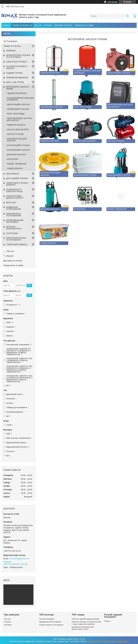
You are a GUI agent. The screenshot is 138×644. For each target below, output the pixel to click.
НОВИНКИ (11, 51)
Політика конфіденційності (118, 641)
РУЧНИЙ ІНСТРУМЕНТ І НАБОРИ (17, 67)
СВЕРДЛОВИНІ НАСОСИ (18, 109)
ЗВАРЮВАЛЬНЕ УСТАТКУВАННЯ (14, 215)
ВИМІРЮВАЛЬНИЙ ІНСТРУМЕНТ (15, 221)
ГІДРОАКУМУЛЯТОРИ (17, 93)
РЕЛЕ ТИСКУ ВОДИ (16, 114)
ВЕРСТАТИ (11, 203)
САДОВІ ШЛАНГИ (15, 168)
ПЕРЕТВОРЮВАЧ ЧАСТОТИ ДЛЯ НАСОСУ (20, 119)
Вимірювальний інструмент (51, 622)
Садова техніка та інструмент (51, 625)
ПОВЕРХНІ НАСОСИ (16, 125)
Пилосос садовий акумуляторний (85, 619)
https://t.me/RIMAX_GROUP (15, 564)
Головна (6, 25)
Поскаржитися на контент (97, 641)
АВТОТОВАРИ (12, 174)
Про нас (38, 25)
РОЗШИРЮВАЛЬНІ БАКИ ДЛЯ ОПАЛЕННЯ (20, 99)
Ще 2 (8, 416)
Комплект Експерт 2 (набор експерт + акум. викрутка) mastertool (86, 623)
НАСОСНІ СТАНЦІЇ (15, 134)
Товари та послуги (21, 25)
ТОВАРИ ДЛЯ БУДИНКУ (17, 244)
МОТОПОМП (13, 159)
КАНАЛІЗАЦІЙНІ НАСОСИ (18, 150)
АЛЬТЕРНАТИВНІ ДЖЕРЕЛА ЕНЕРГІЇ (15, 197)
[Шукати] (127, 16)
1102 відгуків (112, 2)
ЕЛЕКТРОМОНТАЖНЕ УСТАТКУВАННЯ (16, 239)
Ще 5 (8, 385)
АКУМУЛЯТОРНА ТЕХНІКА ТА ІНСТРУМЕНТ (18, 56)
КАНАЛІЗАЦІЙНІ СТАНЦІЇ (18, 145)
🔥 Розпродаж (10, 41)
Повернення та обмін (84, 25)
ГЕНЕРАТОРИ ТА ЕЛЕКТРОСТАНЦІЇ (14, 190)
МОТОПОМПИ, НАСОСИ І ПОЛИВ (18, 88)
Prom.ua (82, 639)
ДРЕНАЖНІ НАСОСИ (16, 155)
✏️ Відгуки (8, 256)
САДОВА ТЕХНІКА (14, 73)
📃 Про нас (9, 251)
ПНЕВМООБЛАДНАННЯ (17, 78)
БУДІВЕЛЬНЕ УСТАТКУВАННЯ (14, 208)
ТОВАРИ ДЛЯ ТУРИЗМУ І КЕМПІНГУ (18, 184)
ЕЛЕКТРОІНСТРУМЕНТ (17, 62)
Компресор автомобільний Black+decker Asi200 (83, 628)
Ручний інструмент (47, 619)
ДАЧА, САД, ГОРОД (15, 82)
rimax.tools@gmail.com (19, 559)
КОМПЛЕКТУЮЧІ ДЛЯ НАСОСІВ (17, 140)
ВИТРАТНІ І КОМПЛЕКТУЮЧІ (14, 228)
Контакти (48, 25)
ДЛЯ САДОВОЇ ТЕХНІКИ (17, 178)
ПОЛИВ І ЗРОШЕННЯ (17, 164)
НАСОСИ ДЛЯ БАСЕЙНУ (18, 130)
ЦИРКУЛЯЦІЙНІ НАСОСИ (18, 104)
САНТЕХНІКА (12, 233)
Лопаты (107, 621)
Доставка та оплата (64, 25)
